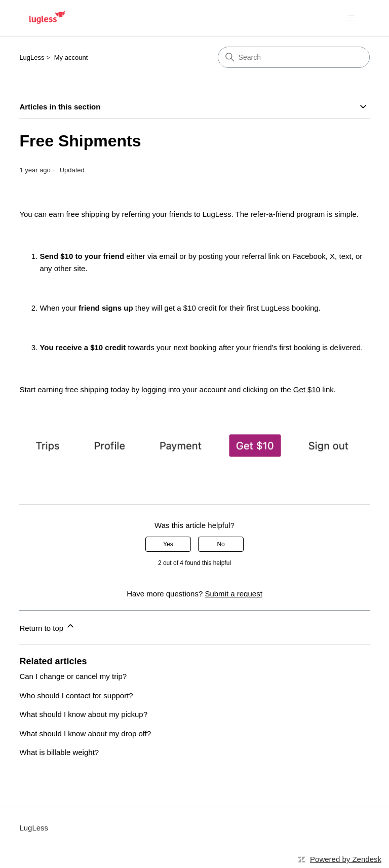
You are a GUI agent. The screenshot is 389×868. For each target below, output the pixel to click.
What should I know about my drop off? (85, 733)
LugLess (32, 58)
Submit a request (233, 594)
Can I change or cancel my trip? (73, 676)
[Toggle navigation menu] (352, 18)
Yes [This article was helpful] (168, 544)
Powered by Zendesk (346, 859)
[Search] (294, 57)
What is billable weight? (59, 752)
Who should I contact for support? (76, 695)
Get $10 (307, 389)
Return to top (47, 627)
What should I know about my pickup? (83, 714)
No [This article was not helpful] (221, 544)
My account (71, 58)
